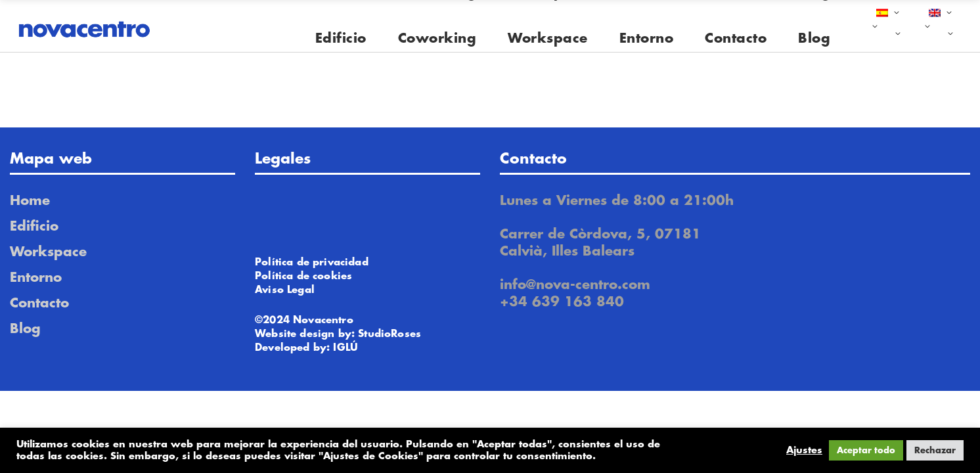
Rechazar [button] (935, 450)
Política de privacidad (312, 262)
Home (30, 201)
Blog (25, 329)
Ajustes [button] (804, 450)
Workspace (48, 252)
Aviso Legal (285, 290)
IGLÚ (345, 348)
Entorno (36, 278)
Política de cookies (303, 276)
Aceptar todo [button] (866, 450)
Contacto (39, 303)
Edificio (34, 226)
